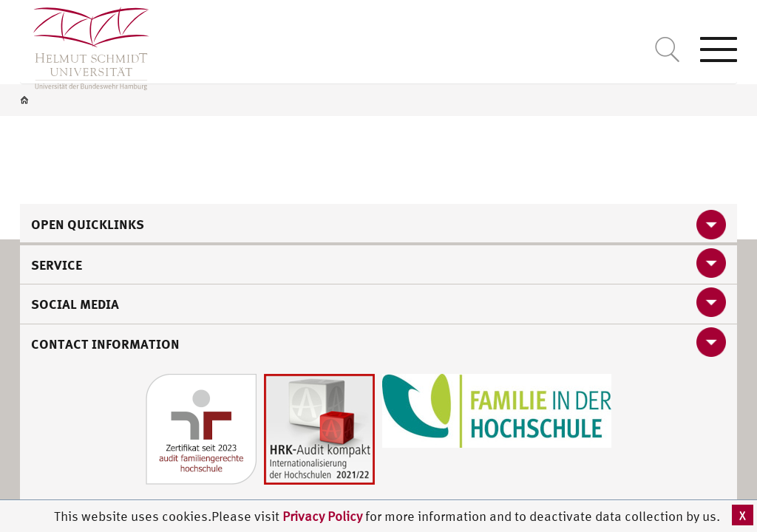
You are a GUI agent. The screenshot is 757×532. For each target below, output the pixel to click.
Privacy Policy (324, 516)
